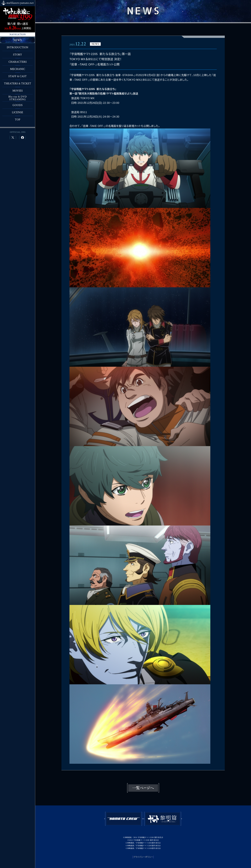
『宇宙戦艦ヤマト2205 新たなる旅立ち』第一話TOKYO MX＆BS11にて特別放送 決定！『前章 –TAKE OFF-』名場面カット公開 (100, 59)
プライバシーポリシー (143, 857)
